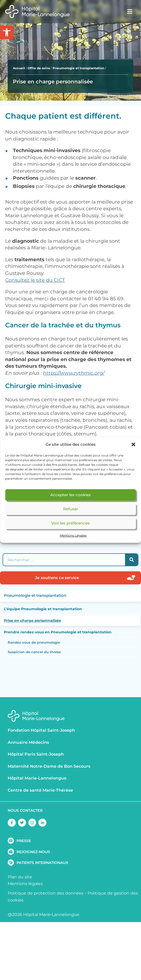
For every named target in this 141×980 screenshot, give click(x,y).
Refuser (71, 509)
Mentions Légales (73, 535)
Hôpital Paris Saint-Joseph (36, 754)
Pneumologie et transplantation (78, 68)
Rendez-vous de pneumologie (34, 642)
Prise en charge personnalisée (32, 620)
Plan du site (20, 877)
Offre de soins (39, 68)
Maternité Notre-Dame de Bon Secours (49, 766)
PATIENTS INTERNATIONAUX (42, 863)
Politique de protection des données (46, 893)
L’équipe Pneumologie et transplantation (43, 609)
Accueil (19, 68)
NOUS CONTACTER (25, 810)
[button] (133, 444)
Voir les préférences (70, 523)
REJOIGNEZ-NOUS (33, 852)
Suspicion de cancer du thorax (34, 652)
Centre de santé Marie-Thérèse (40, 790)
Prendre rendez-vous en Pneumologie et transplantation (58, 632)
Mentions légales (25, 884)
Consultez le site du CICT (35, 280)
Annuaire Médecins (28, 742)
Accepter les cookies (70, 495)
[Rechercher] (131, 560)
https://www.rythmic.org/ (74, 373)
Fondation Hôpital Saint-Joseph (41, 730)
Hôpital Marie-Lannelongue (37, 778)
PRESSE (24, 841)
